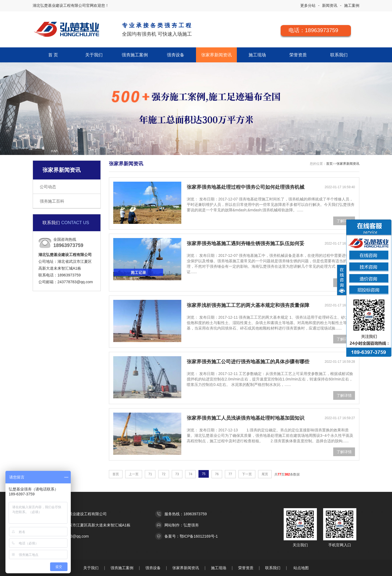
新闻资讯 (330, 5)
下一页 (247, 474)
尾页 (265, 474)
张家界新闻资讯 (216, 55)
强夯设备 (176, 55)
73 (177, 474)
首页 (329, 164)
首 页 (53, 55)
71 (150, 474)
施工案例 (352, 5)
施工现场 (257, 55)
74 (190, 474)
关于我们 (94, 55)
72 (163, 474)
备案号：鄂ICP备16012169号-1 (191, 536)
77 (230, 474)
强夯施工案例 (135, 55)
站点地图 (301, 568)
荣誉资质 (298, 55)
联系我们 (339, 55)
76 (217, 474)
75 (203, 474)
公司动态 (48, 187)
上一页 (134, 474)
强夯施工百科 (52, 201)
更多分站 (308, 5)
